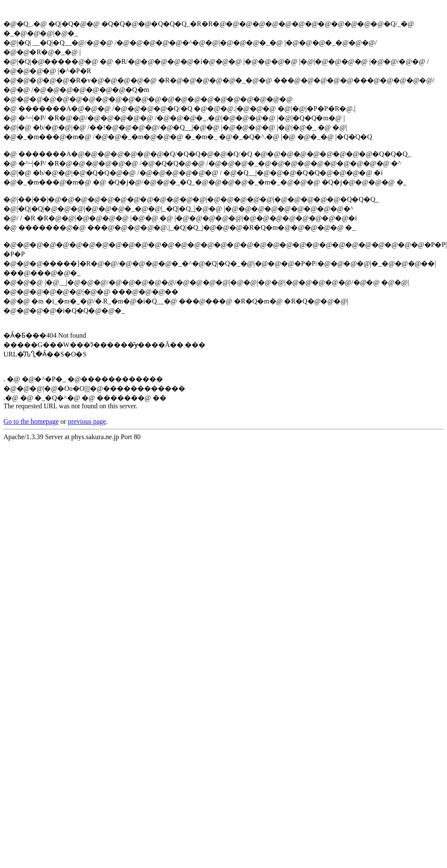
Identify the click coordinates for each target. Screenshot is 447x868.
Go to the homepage (31, 421)
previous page (87, 421)
